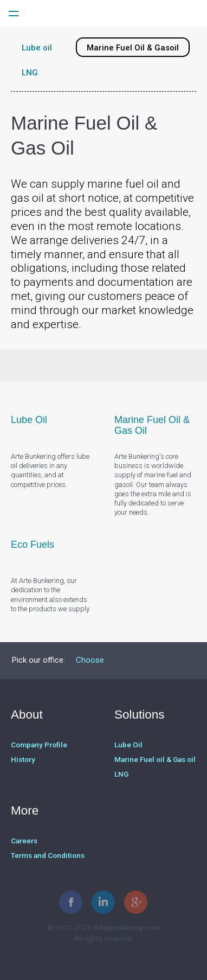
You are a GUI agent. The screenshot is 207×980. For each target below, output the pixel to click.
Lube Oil (128, 745)
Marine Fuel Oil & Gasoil (133, 48)
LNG (30, 73)
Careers (24, 841)
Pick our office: (38, 660)
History (23, 759)
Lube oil (37, 48)
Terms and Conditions (48, 855)
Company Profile (39, 745)
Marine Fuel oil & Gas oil (155, 759)
